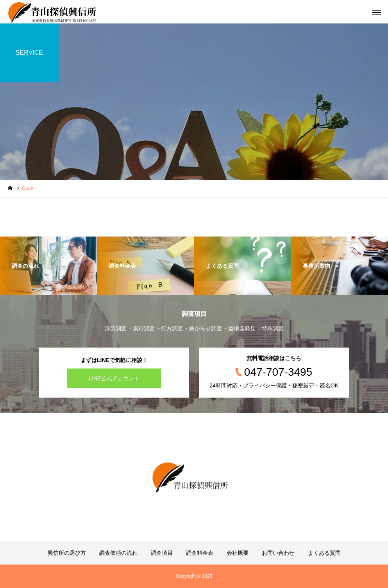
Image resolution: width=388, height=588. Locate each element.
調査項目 (162, 553)
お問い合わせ (278, 553)
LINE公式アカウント (114, 378)
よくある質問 (324, 553)
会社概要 (238, 553)
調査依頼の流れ (118, 553)
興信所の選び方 (67, 553)
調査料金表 (200, 553)
